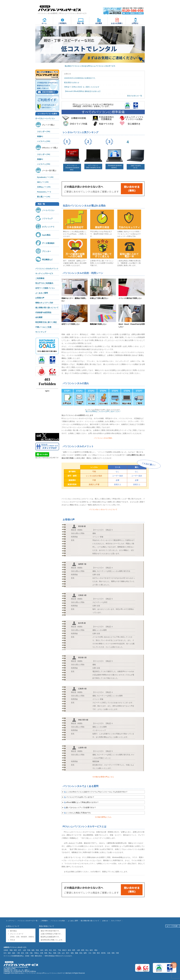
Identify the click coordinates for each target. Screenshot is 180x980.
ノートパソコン (45, 210)
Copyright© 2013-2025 (11, 973)
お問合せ (135, 21)
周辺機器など (44, 260)
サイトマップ (41, 332)
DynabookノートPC (45, 177)
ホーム (44, 21)
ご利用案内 (62, 21)
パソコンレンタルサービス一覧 (27, 921)
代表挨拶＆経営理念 (43, 312)
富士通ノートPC (44, 197)
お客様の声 (40, 298)
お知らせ (105, 921)
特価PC (40, 136)
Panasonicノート (44, 192)
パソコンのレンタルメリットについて (103, 509)
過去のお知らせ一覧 (135, 96)
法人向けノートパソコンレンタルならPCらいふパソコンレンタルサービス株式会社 (45, 973)
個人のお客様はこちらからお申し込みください (103, 411)
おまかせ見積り (117, 21)
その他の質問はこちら (103, 817)
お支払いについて (13, 926)
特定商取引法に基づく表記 (46, 322)
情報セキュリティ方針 (44, 303)
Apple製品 (43, 235)
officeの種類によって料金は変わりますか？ (82, 802)
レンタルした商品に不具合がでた (78, 813)
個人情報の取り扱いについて (47, 308)
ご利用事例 (40, 278)
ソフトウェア (44, 219)
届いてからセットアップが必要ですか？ (81, 808)
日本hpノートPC (44, 187)
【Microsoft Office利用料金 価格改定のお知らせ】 (83, 91)
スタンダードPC (44, 132)
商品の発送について (47, 926)
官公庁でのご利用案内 (44, 283)
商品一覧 (81, 21)
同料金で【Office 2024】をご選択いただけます (82, 87)
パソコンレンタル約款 (58, 921)
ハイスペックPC (44, 141)
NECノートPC (43, 182)
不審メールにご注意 (43, 327)
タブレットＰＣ (45, 227)
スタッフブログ (116, 921)
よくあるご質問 (42, 293)
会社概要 (99, 21)
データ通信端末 (45, 243)
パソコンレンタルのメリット (47, 269)
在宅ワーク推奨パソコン (45, 288)
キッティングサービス (44, 273)
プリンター (43, 251)
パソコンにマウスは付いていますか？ (80, 797)
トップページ (10, 921)
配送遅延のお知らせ (72, 82)
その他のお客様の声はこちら (103, 777)
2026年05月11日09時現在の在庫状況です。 (81, 78)
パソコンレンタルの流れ (103, 438)
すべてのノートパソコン (45, 118)
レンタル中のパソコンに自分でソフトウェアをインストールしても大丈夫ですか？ (97, 792)
